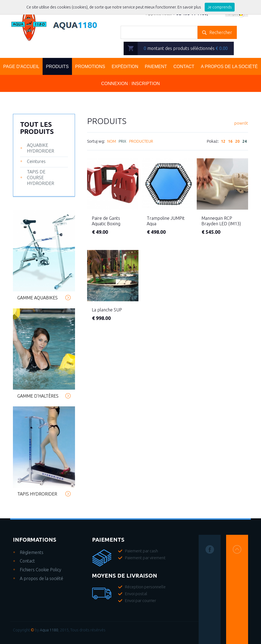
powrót (241, 124)
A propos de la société (41, 578)
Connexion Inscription (130, 84)
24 (245, 142)
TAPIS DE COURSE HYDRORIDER (41, 178)
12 (223, 142)
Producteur (141, 142)
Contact (184, 67)
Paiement (156, 67)
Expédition (125, 67)
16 (230, 142)
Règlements (32, 552)
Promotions (90, 67)
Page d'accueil (21, 67)
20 (237, 142)
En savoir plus (190, 7)
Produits (57, 67)
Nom (112, 142)
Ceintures (36, 161)
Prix (123, 142)
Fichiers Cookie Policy (41, 570)
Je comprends (220, 7)
